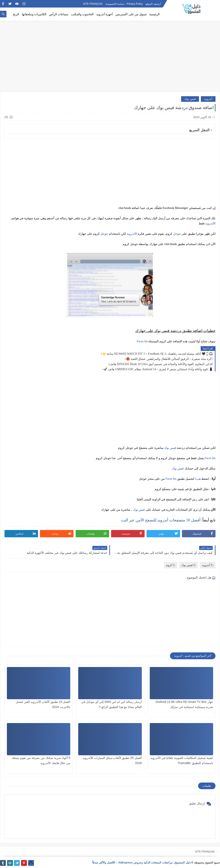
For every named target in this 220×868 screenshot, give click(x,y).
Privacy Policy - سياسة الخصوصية (124, 4)
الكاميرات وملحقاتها (34, 14)
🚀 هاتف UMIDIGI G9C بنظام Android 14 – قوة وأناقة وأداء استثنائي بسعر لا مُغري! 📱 (158, 369)
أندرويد (208, 99)
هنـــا (198, 479)
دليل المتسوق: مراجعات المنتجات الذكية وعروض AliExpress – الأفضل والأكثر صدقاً (141, 863)
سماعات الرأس (59, 14)
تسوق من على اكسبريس (131, 14)
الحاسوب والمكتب (82, 14)
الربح (16, 14)
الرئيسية (154, 14)
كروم (171, 565)
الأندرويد (210, 223)
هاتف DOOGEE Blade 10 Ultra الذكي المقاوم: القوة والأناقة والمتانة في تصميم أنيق (161, 364)
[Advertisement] (110, 58)
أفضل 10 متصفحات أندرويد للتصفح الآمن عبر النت (161, 520)
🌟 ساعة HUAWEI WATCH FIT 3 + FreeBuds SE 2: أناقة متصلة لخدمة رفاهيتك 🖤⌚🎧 (157, 354)
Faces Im (142, 341)
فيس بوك (190, 99)
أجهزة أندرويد (105, 14)
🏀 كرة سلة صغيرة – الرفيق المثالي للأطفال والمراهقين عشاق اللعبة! (169, 359)
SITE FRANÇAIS (93, 4)
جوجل (177, 234)
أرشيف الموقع (153, 4)
